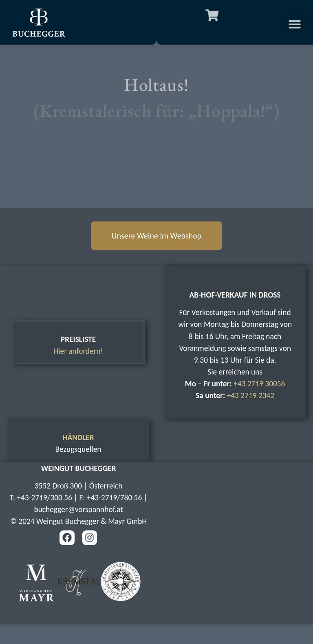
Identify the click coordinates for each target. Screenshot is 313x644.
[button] (298, 24)
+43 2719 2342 (251, 395)
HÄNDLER (78, 437)
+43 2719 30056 (259, 384)
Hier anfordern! (78, 351)
